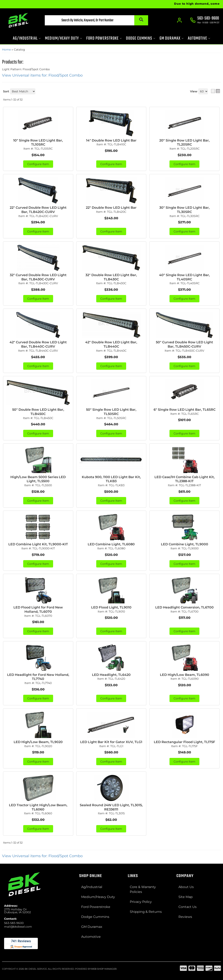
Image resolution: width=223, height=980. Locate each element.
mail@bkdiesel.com (18, 927)
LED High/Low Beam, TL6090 (185, 675)
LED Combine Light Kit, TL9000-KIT (38, 544)
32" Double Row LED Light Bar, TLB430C (111, 277)
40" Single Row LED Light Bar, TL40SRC (184, 277)
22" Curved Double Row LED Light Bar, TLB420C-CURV (38, 210)
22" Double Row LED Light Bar (111, 208)
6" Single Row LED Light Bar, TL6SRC (185, 410)
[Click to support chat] (205, 21)
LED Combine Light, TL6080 (111, 544)
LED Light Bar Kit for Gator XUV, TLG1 (111, 742)
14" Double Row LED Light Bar (111, 140)
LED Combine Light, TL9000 (185, 544)
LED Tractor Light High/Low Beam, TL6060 (38, 807)
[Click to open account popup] (179, 20)
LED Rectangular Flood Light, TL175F (184, 742)
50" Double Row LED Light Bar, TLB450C (38, 412)
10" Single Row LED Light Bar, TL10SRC (38, 143)
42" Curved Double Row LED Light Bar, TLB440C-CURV (38, 344)
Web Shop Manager (104, 969)
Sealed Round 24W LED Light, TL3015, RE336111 (111, 807)
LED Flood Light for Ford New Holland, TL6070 (38, 609)
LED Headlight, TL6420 (111, 675)
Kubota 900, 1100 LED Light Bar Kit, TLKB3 (111, 479)
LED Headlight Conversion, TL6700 (184, 607)
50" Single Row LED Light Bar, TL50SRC (111, 412)
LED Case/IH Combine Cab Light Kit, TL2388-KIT (185, 479)
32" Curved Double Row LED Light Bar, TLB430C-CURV (38, 277)
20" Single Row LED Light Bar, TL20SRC (184, 143)
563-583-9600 (14, 923)
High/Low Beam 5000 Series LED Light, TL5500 (38, 479)
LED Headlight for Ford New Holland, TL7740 (38, 677)
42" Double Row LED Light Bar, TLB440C (111, 344)
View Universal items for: (42, 75)
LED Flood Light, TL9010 (111, 607)
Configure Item (38, 164)
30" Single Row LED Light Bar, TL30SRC (184, 210)
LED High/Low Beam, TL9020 (38, 742)
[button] (96, 20)
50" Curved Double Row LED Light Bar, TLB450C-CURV (184, 344)
